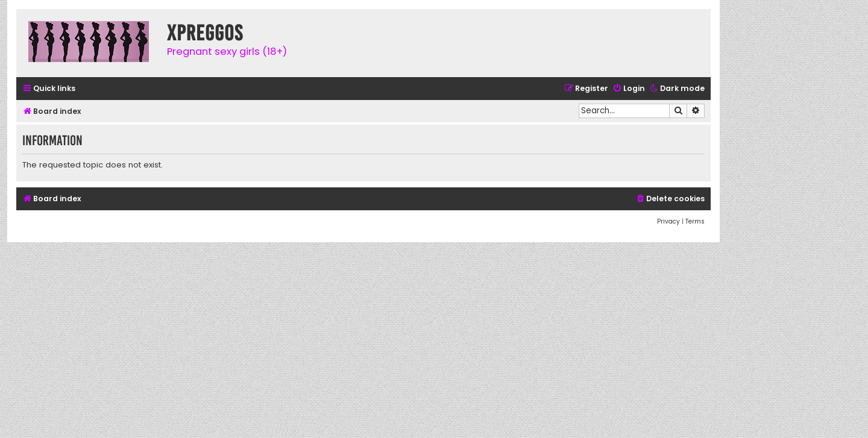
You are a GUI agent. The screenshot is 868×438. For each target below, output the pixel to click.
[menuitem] (629, 89)
